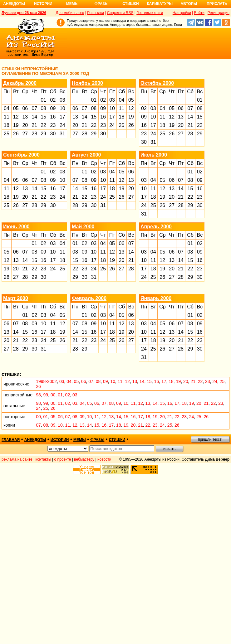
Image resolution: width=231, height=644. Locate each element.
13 (25, 117)
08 (43, 108)
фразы (97, 440)
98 (38, 395)
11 (7, 117)
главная (11, 440)
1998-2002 (46, 381)
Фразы (101, 4)
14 (34, 117)
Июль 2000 (154, 155)
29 (43, 134)
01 (43, 100)
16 (53, 117)
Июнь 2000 (16, 227)
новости (104, 459)
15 (43, 117)
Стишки (130, 4)
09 (53, 108)
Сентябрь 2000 (21, 155)
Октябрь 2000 (157, 83)
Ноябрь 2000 (87, 83)
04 (7, 108)
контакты (43, 459)
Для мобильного (70, 13)
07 (34, 108)
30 (53, 134)
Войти (199, 13)
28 (34, 134)
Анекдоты (14, 4)
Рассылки (96, 13)
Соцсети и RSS (120, 13)
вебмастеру (84, 459)
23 (53, 125)
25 (7, 134)
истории (60, 440)
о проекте (63, 459)
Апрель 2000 (156, 227)
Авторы (189, 4)
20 (25, 125)
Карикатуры (160, 4)
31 (62, 134)
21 (34, 125)
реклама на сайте (17, 459)
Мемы (72, 4)
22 (43, 125)
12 (16, 117)
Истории (43, 4)
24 (62, 125)
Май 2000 (83, 227)
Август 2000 (86, 155)
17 (62, 117)
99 (46, 395)
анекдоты (35, 440)
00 (53, 395)
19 (16, 125)
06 (25, 108)
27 (25, 134)
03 (62, 100)
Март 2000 (16, 298)
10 (62, 108)
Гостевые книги (150, 13)
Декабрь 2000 (20, 83)
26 (16, 134)
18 (7, 125)
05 (16, 108)
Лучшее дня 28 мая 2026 (24, 13)
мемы (80, 440)
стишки (117, 440)
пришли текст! (210, 439)
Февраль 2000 (89, 298)
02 (53, 100)
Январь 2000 (156, 298)
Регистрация (219, 13)
